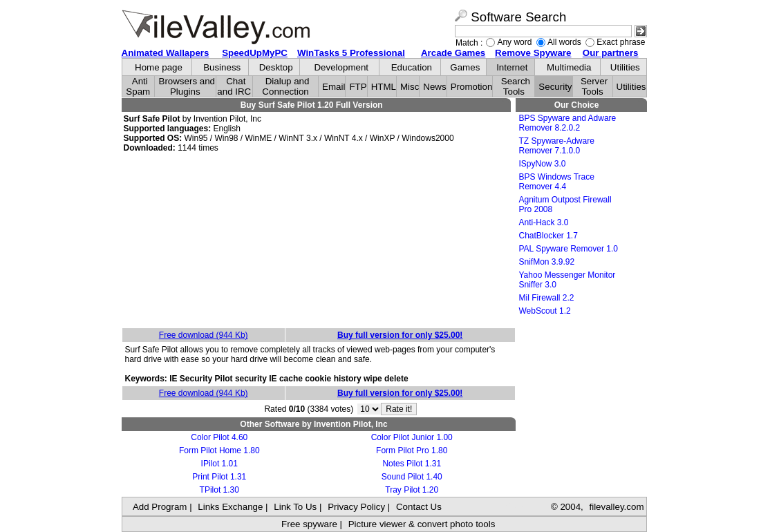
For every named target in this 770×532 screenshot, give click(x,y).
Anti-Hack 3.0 (544, 222)
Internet (512, 67)
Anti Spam (138, 86)
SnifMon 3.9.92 (547, 262)
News (434, 87)
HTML (384, 87)
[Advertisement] (319, 241)
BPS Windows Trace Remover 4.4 (557, 182)
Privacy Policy (356, 507)
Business (222, 67)
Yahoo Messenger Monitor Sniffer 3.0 (567, 280)
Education (412, 67)
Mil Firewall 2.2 (547, 298)
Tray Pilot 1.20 (412, 490)
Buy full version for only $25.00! (400, 335)
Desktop (276, 67)
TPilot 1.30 (219, 490)
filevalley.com (616, 507)
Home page (159, 67)
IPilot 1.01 (219, 464)
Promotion (472, 87)
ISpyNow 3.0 (543, 164)
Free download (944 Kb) (204, 335)
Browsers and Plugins (187, 86)
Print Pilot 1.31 (219, 477)
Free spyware (309, 524)
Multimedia (569, 67)
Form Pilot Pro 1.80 (412, 450)
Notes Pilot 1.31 (412, 464)
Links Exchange (230, 507)
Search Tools (516, 86)
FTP (358, 87)
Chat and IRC (234, 86)
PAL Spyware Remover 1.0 (569, 249)
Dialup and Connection (285, 86)
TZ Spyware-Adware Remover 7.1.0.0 (557, 146)
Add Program (160, 507)
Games (465, 67)
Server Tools (594, 86)
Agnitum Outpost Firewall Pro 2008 (565, 205)
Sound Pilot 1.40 (412, 477)
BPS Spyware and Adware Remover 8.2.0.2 (568, 123)
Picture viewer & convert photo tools (422, 524)
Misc (410, 87)
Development (341, 67)
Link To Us (295, 507)
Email (334, 87)
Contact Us (419, 507)
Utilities (625, 67)
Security (555, 87)
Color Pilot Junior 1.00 (412, 437)
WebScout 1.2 (545, 311)
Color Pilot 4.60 (219, 437)
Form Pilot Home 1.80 (219, 450)
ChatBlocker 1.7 (548, 236)
